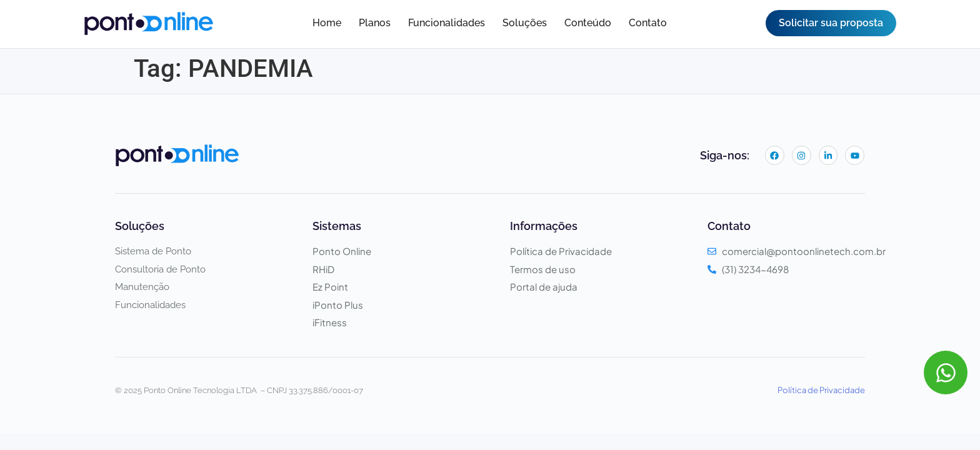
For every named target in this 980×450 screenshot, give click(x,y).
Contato (648, 23)
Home (327, 23)
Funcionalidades (447, 23)
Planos (375, 23)
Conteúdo (588, 23)
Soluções (525, 23)
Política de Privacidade (821, 390)
